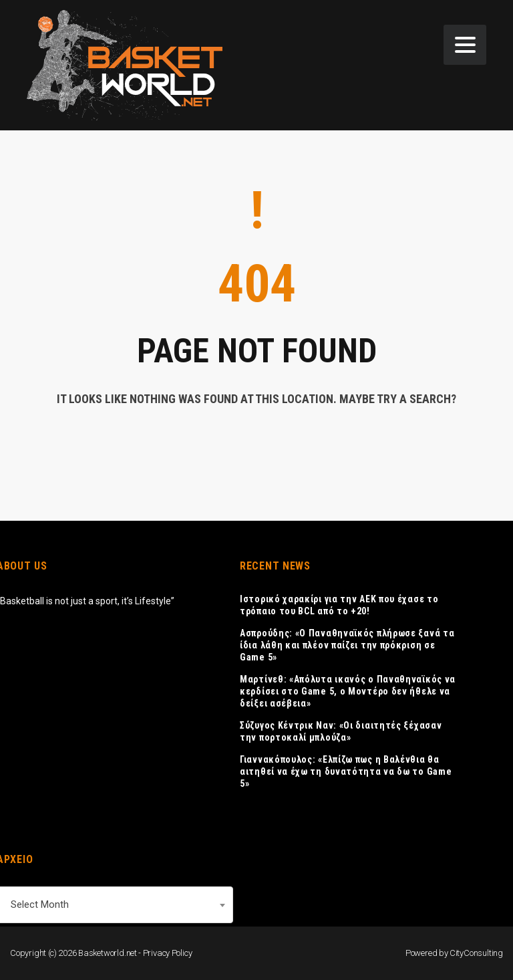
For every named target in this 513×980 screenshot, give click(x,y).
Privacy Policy (168, 953)
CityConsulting (476, 953)
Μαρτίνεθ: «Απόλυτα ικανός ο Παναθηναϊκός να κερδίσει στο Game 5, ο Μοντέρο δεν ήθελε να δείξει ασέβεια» (348, 691)
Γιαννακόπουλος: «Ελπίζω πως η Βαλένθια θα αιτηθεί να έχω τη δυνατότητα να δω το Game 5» (346, 771)
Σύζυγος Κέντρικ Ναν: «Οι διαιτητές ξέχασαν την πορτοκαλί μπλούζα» (341, 731)
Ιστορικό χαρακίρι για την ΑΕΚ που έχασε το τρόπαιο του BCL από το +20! (339, 605)
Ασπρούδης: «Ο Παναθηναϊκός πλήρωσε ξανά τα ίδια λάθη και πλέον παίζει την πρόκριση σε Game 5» (347, 645)
